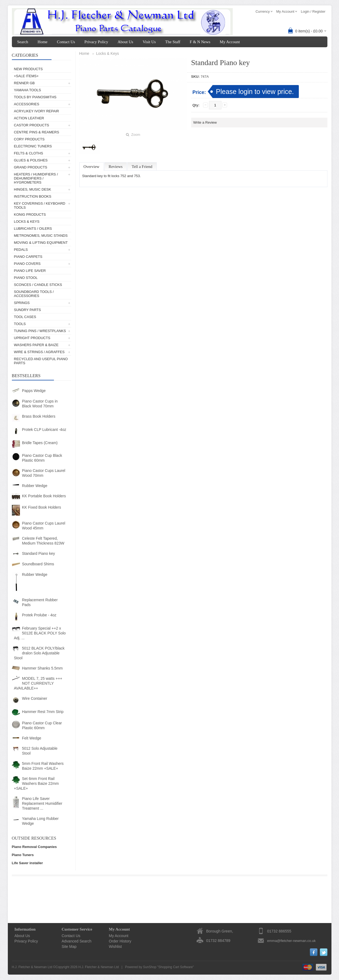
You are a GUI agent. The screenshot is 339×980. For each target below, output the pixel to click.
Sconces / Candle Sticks (38, 285)
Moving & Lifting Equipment (41, 243)
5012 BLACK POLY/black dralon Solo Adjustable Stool (39, 653)
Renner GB (24, 83)
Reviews (116, 167)
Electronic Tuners (33, 146)
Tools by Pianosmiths (35, 97)
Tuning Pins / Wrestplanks (40, 331)
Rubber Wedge (35, 486)
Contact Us (66, 42)
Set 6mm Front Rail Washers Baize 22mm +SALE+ (36, 783)
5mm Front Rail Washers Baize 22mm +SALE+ (43, 766)
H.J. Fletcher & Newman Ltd (98, 967)
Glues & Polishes (31, 160)
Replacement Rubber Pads (40, 602)
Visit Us (149, 42)
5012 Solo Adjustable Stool (40, 751)
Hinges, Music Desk (33, 189)
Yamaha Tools (28, 90)
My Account (230, 42)
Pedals (21, 250)
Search (23, 42)
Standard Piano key (39, 553)
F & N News (200, 42)
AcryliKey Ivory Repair (37, 111)
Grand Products (31, 167)
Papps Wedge (34, 391)
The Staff (173, 42)
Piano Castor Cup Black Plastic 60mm (42, 458)
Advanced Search (77, 941)
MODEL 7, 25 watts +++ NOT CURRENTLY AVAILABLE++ (38, 683)
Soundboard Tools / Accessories (34, 294)
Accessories (27, 104)
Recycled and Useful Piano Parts (41, 361)
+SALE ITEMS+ (26, 76)
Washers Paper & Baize (36, 345)
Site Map (69, 947)
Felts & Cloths (29, 153)
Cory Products (29, 139)
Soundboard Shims (38, 564)
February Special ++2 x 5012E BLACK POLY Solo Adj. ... (40, 633)
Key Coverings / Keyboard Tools (40, 205)
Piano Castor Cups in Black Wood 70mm (40, 404)
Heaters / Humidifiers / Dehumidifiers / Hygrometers (36, 178)
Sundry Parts (28, 310)
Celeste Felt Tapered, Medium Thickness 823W (43, 541)
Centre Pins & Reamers (37, 132)
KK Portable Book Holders (44, 496)
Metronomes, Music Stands (41, 236)
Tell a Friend (142, 167)
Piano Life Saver (30, 271)
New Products (28, 69)
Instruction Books (33, 196)
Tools (20, 324)
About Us (125, 42)
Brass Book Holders (39, 416)
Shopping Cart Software (175, 967)
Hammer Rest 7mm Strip (43, 712)
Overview (92, 167)
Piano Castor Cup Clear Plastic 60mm (42, 725)
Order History (120, 941)
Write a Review (205, 122)
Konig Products (30, 214)
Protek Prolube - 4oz (39, 615)
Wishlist (115, 947)
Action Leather (29, 118)
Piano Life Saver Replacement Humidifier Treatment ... (42, 803)
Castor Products (32, 125)
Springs (22, 303)
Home (42, 42)
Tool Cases (25, 317)
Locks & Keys (27, 222)
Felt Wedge (32, 738)
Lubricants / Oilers (33, 229)
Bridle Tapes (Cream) (40, 443)
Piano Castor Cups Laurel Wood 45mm (44, 526)
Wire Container (35, 698)
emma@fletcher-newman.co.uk (292, 941)
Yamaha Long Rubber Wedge (40, 821)
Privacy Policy (96, 42)
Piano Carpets (28, 257)
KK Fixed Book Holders (42, 507)
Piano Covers (27, 264)
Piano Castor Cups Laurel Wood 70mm (44, 473)
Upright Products (32, 338)
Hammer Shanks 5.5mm (42, 668)
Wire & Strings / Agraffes (39, 352)
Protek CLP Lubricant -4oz (44, 430)
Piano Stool (26, 278)
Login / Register (313, 11)
